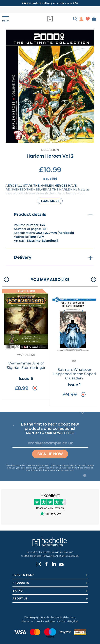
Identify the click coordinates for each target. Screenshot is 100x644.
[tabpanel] (50, 86)
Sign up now (50, 454)
